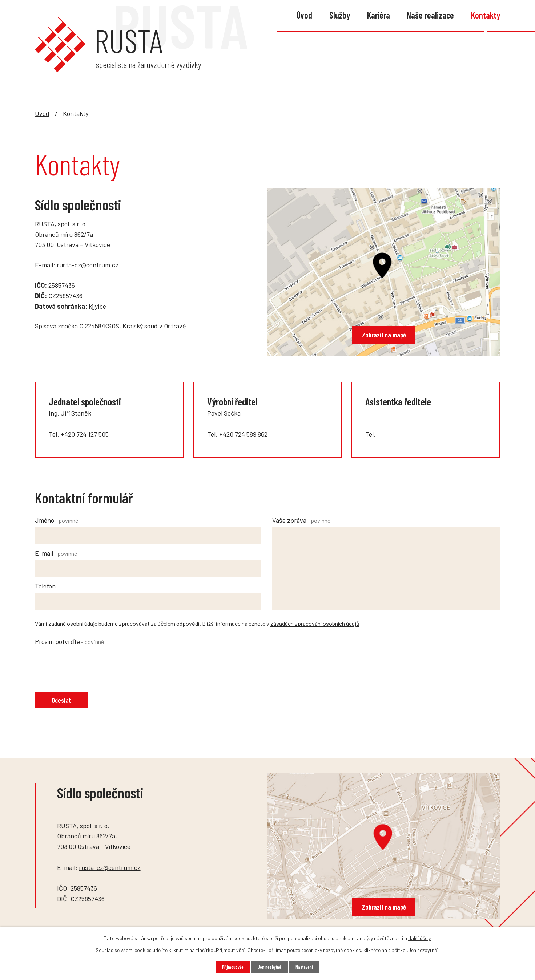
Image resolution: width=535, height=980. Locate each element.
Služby (340, 15)
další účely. (420, 937)
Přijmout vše (230, 967)
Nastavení (308, 967)
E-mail (56, 553)
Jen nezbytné (270, 967)
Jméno (57, 520)
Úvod (304, 15)
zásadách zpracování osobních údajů (315, 623)
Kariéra (379, 15)
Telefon (45, 586)
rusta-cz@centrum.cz (88, 265)
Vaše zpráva (301, 520)
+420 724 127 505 (85, 434)
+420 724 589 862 (243, 434)
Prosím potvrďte (69, 641)
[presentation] (90, 663)
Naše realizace (430, 15)
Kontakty (486, 15)
